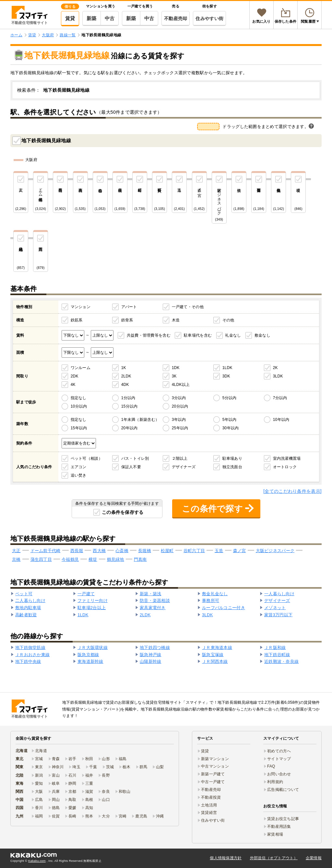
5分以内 (230, 398)
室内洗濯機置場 (287, 458)
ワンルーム (81, 368)
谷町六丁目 (194, 551)
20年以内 (130, 428)
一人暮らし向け (279, 594)
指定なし (79, 398)
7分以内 (280, 398)
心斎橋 (122, 551)
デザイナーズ (184, 467)
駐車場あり (232, 458)
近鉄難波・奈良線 (281, 661)
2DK (75, 376)
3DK (226, 376)
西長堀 (77, 551)
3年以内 (179, 420)
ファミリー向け (93, 601)
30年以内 (231, 428)
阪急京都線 (88, 655)
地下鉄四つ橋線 (155, 648)
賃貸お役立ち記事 (283, 819)
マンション (81, 307)
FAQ (271, 766)
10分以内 (79, 406)
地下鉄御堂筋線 (30, 648)
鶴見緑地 (116, 559)
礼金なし (233, 335)
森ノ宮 (240, 551)
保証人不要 (131, 467)
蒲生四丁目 (41, 559)
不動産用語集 (279, 827)
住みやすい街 (209, 18)
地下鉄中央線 (28, 661)
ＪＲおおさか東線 (32, 655)
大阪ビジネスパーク (275, 551)
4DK (125, 385)
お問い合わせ (279, 774)
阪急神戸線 (150, 655)
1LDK (227, 368)
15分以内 (130, 406)
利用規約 (275, 782)
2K (275, 368)
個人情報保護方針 (226, 858)
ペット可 (24, 594)
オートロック (285, 467)
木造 (176, 320)
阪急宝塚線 (213, 655)
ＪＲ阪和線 (275, 648)
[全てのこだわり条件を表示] (292, 491)
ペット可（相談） (87, 458)
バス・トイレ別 (135, 458)
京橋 (16, 559)
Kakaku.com (37, 861)
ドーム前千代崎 (46, 551)
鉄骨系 (127, 320)
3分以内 (179, 398)
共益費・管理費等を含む (149, 335)
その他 (228, 320)
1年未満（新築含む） (140, 420)
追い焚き (79, 475)
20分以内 (180, 406)
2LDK (126, 376)
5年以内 (230, 420)
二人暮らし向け (30, 601)
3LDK (278, 376)
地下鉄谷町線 (277, 655)
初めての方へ (279, 751)
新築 (92, 18)
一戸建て (86, 594)
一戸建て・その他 (188, 307)
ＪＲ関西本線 (215, 661)
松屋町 (167, 551)
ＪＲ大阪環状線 (93, 648)
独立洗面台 (232, 467)
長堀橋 (145, 551)
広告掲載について (283, 790)
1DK (176, 368)
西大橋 (99, 551)
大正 (16, 551)
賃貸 (70, 18)
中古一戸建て (213, 782)
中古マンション (215, 766)
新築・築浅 (150, 594)
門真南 (140, 559)
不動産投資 (211, 797)
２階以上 (180, 458)
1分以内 (128, 398)
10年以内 (281, 420)
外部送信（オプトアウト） (274, 858)
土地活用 (209, 805)
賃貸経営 (209, 813)
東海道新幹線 (90, 661)
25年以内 (180, 428)
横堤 (93, 559)
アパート (129, 307)
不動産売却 (176, 18)
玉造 (219, 551)
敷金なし (262, 335)
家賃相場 (275, 834)
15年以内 (79, 428)
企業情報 (314, 858)
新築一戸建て (213, 774)
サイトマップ (279, 759)
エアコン (79, 467)
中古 (110, 18)
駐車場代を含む (198, 335)
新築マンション (215, 759)
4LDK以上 (181, 385)
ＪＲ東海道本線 (217, 648)
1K (124, 368)
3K (174, 376)
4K (73, 385)
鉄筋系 (77, 320)
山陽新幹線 (150, 661)
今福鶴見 (70, 559)
